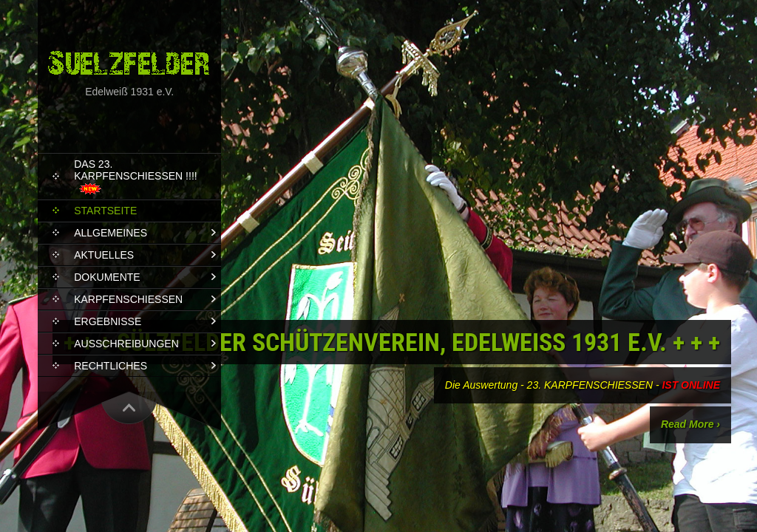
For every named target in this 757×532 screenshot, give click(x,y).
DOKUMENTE (107, 277)
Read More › (690, 424)
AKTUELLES (104, 255)
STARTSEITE (105, 211)
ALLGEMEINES (111, 233)
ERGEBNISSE (108, 321)
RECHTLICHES (111, 366)
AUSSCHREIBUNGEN (126, 344)
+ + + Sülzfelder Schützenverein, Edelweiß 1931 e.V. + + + (392, 342)
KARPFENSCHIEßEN (128, 299)
